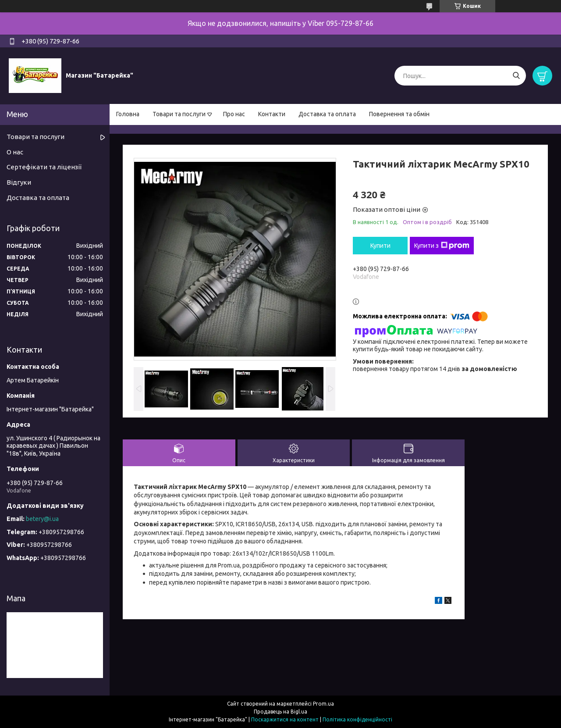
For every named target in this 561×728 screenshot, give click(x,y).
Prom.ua (323, 704)
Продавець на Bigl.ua (280, 712)
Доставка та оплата (327, 114)
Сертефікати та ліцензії (44, 167)
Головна (128, 114)
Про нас (234, 114)
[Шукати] (516, 76)
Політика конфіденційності (357, 719)
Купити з (442, 246)
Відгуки (19, 182)
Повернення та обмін (399, 114)
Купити (380, 246)
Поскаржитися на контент (285, 719)
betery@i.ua (42, 519)
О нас (15, 152)
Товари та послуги (179, 114)
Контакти (272, 114)
